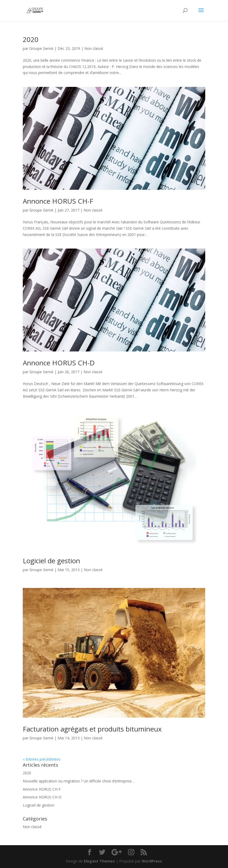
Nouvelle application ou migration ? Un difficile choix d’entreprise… (79, 781)
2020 (31, 39)
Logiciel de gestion (51, 561)
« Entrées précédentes (42, 759)
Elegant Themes (99, 861)
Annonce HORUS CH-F (58, 201)
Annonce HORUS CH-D (59, 363)
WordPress (152, 861)
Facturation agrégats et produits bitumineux (92, 729)
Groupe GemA (41, 48)
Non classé (94, 48)
